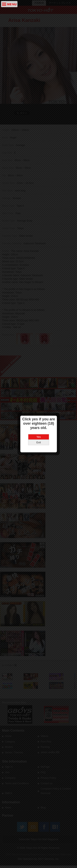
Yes (38, 424)
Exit (39, 429)
